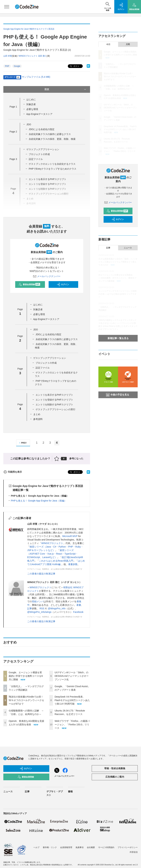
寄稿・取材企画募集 (115, 768)
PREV (22, 443)
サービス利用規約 (106, 847)
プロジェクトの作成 (39, 154)
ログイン (63, 284)
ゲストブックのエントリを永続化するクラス (52, 164)
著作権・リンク (50, 847)
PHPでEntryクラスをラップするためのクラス (53, 169)
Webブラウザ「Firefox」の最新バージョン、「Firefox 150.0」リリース (72, 725)
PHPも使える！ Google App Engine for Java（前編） (39, 501)
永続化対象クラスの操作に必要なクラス (50, 134)
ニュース (128, 248)
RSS (42, 608)
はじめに (31, 99)
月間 (128, 44)
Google (17, 66)
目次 (66, 89)
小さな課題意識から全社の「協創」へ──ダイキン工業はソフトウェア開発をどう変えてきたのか (118, 262)
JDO (29, 124)
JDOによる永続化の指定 (42, 129)
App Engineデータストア (39, 114)
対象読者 (31, 104)
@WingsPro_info (57, 608)
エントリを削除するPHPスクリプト (54, 405)
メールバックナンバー (47, 276)
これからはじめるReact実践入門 (56, 561)
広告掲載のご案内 (115, 777)
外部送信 (134, 852)
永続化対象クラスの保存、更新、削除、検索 (52, 139)
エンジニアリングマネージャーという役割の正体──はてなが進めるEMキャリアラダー (117, 294)
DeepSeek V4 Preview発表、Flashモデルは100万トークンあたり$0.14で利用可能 (72, 700)
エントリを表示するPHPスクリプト (48, 179)
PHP (7, 66)
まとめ (37, 414)
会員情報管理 (66, 847)
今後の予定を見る (118, 395)
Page (13, 107)
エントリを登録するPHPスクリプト (54, 400)
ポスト (74, 66)
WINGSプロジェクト (52, 543)
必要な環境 (32, 109)
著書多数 (73, 564)
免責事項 (80, 847)
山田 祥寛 (8, 56)
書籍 (70, 791)
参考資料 (38, 419)
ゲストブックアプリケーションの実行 (55, 409)
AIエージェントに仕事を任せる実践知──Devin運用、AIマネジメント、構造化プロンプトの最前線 (117, 278)
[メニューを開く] (7, 7)
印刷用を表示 (13, 472)
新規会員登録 (29, 284)
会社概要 (91, 847)
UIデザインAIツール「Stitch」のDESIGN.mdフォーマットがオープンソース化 (72, 676)
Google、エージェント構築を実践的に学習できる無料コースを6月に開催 (26, 676)
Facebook (78, 612)
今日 (108, 44)
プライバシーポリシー (128, 847)
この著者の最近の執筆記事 (41, 574)
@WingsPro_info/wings (39, 612)
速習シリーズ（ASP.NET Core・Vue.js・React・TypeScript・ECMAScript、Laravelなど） (53, 554)
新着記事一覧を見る (118, 338)
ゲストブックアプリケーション (43, 149)
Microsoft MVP (70, 536)
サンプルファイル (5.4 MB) (36, 77)
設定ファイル (36, 159)
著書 (79, 605)
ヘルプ (36, 847)
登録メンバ (38, 601)
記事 (30, 608)
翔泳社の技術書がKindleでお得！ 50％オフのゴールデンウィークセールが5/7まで (26, 700)
